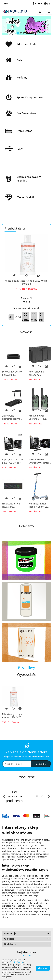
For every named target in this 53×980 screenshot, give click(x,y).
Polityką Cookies (16, 962)
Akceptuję (43, 968)
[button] (26, 933)
